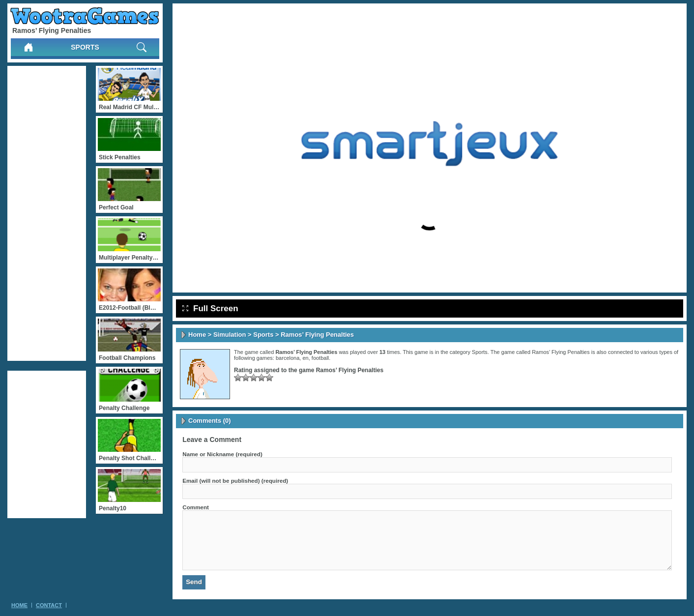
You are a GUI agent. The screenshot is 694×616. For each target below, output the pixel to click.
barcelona (288, 358)
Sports (85, 47)
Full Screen (210, 308)
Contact (49, 605)
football (320, 358)
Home (197, 335)
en (305, 358)
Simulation (230, 335)
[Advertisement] (47, 213)
